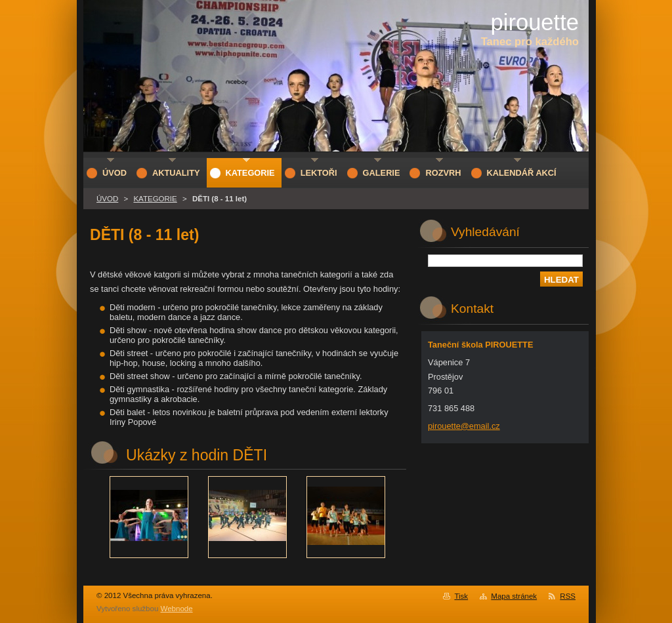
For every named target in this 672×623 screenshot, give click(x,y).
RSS (568, 596)
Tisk (461, 596)
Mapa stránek (514, 596)
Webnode (177, 609)
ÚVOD (107, 199)
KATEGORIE (155, 199)
